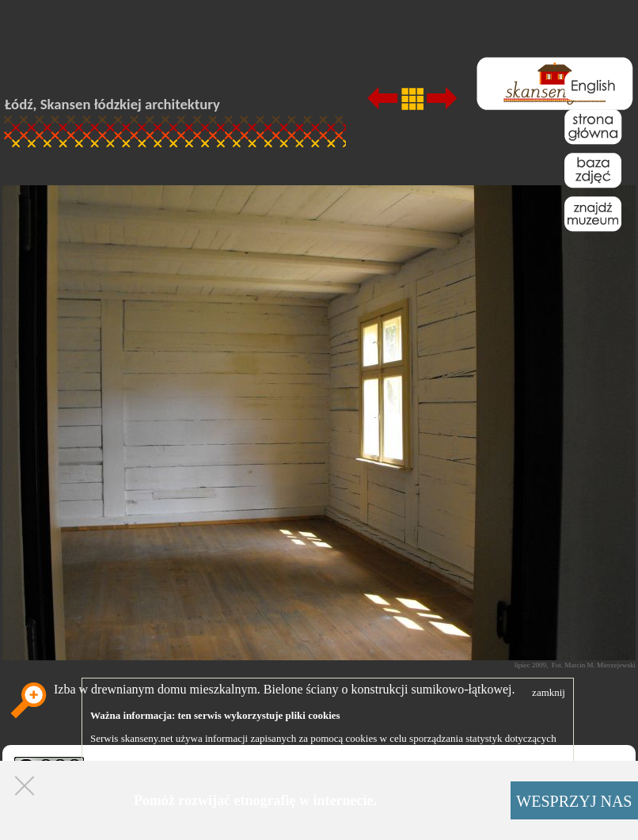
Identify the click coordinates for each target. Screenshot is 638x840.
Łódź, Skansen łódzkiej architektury (112, 104)
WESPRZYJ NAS (574, 801)
